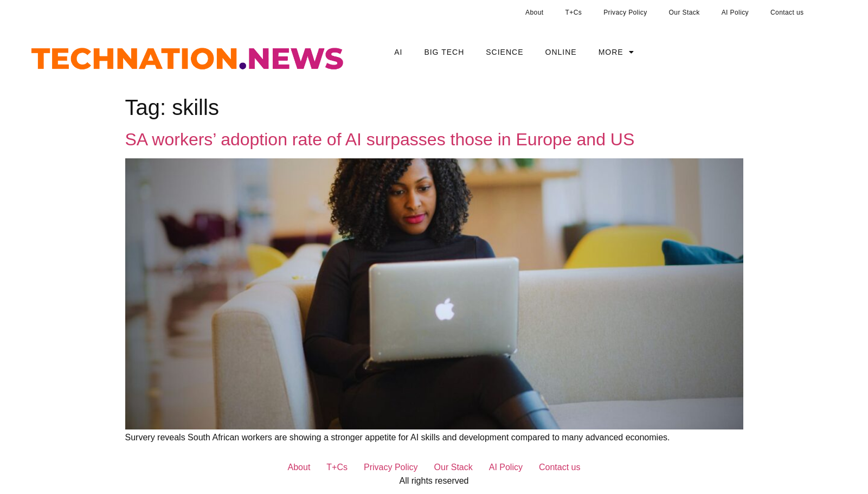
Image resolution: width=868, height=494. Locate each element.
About (534, 12)
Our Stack (684, 12)
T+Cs (574, 12)
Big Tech (444, 52)
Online (561, 52)
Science (504, 52)
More (616, 52)
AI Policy (735, 12)
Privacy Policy (625, 12)
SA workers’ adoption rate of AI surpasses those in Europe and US (380, 139)
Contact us (787, 12)
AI (398, 52)
